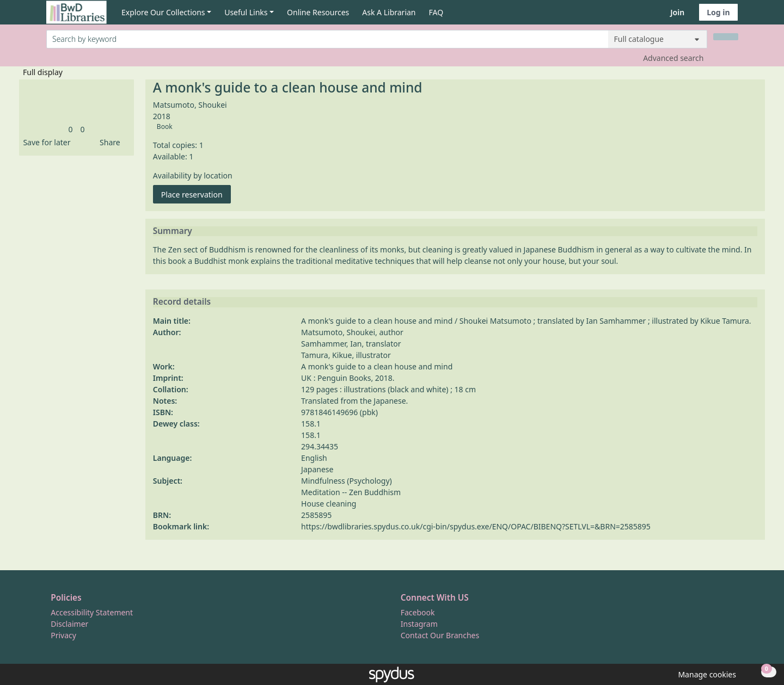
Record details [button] (182, 302)
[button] (45, 142)
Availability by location (193, 175)
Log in (718, 12)
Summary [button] (173, 231)
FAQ (436, 12)
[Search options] (658, 39)
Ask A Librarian (389, 12)
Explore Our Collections (163, 12)
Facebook (418, 612)
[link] (70, 129)
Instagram (419, 624)
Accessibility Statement (92, 612)
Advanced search (673, 58)
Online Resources (318, 12)
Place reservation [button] (196, 194)
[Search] (726, 37)
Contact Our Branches (440, 635)
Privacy (63, 635)
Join (677, 12)
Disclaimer (69, 624)
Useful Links (246, 12)
